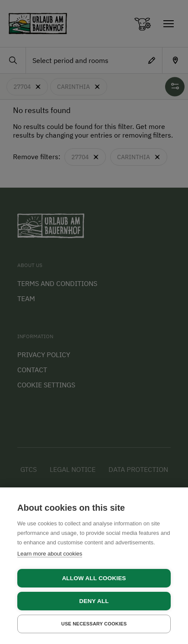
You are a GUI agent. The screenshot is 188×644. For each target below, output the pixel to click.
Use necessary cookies (94, 624)
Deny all (94, 601)
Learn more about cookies (50, 554)
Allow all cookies (94, 578)
